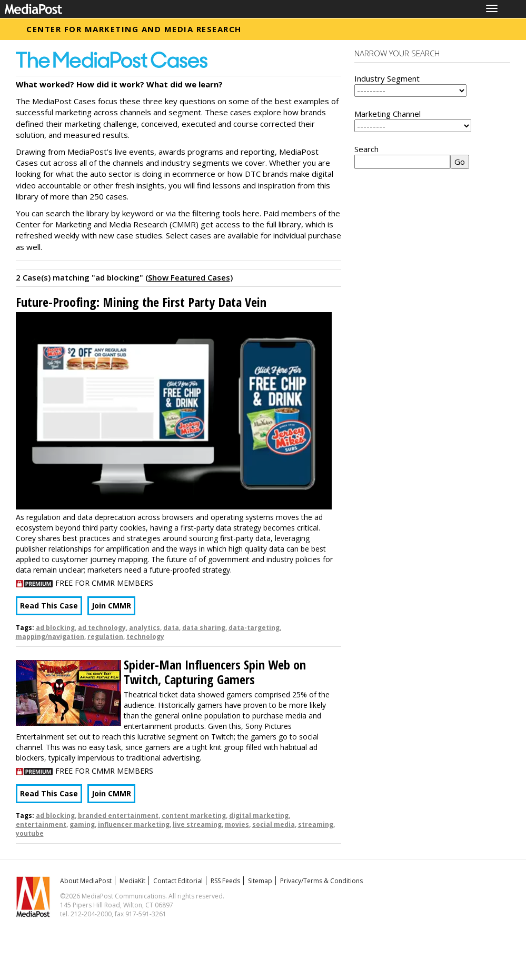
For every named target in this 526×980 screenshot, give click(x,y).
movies (237, 824)
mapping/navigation (50, 637)
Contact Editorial (178, 881)
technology (145, 637)
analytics (145, 628)
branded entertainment (118, 816)
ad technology (102, 628)
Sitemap (260, 881)
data (171, 628)
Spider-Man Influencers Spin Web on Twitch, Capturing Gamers (215, 672)
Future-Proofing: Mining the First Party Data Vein (141, 302)
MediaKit (132, 881)
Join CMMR (111, 606)
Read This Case (49, 606)
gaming (82, 824)
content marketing (194, 816)
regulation (105, 637)
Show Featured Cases (189, 277)
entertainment (41, 824)
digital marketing (259, 816)
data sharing (204, 628)
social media (274, 824)
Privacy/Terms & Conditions (321, 881)
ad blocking (55, 628)
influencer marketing (134, 824)
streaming (316, 824)
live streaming (197, 824)
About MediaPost (86, 881)
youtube (30, 833)
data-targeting (254, 628)
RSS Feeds (225, 881)
